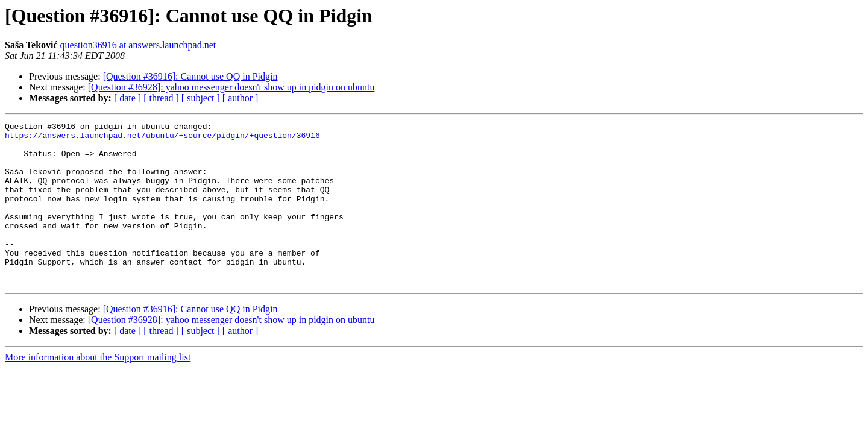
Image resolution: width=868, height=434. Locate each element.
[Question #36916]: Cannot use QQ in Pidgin (190, 76)
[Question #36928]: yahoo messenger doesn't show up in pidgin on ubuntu (231, 87)
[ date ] (127, 98)
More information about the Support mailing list (98, 390)
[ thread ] (161, 98)
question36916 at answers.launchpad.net (138, 45)
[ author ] (241, 98)
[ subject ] (201, 98)
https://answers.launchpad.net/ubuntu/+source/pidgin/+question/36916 (162, 139)
